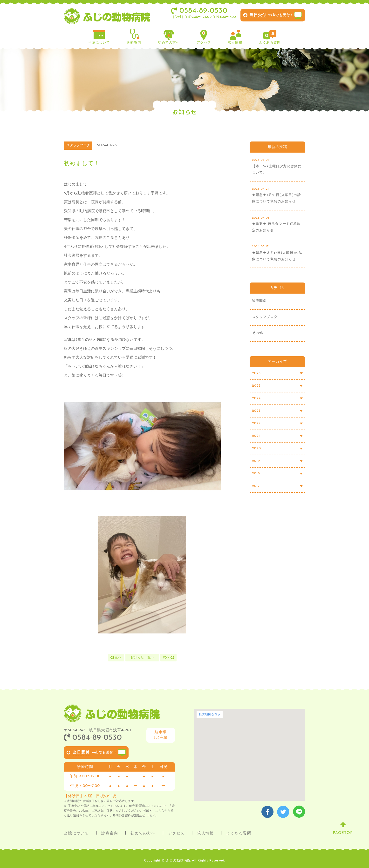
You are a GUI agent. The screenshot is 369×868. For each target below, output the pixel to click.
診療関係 (259, 301)
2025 (277, 386)
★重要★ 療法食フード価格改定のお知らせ (277, 224)
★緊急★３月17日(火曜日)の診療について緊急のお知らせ (277, 252)
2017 (277, 486)
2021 (277, 436)
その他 (257, 333)
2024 (277, 398)
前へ (116, 657)
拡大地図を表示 (210, 714)
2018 (277, 474)
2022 (277, 423)
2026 (277, 373)
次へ (169, 657)
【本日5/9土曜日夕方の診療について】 (277, 166)
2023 (277, 411)
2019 (277, 461)
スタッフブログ (265, 317)
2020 (277, 448)
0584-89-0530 (93, 738)
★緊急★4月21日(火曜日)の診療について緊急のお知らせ (277, 195)
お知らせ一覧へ (142, 657)
